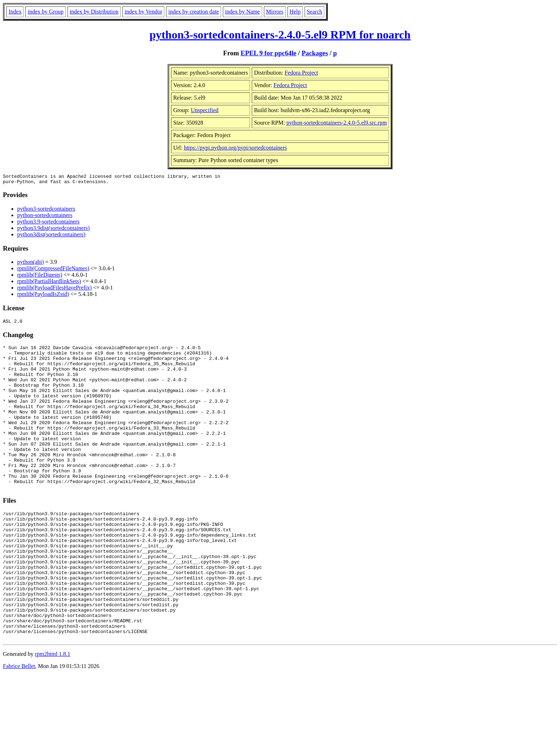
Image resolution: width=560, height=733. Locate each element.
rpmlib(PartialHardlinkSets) (49, 283)
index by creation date (194, 12)
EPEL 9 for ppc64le (269, 53)
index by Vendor (143, 12)
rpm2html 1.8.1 (53, 712)
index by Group (45, 12)
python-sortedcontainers (45, 217)
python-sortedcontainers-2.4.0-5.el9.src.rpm (337, 123)
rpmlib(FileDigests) (40, 277)
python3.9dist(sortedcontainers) (53, 230)
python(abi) (31, 264)
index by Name (242, 12)
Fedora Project (301, 73)
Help (295, 12)
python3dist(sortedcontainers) (51, 237)
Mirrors (275, 12)
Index (15, 12)
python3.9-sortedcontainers (48, 224)
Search (315, 12)
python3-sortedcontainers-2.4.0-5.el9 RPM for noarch (280, 35)
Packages (315, 53)
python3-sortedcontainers (46, 211)
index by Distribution (94, 12)
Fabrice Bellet (19, 724)
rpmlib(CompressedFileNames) (53, 270)
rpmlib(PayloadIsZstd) (43, 296)
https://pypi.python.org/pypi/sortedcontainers (236, 148)
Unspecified (204, 110)
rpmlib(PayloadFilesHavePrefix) (54, 290)
